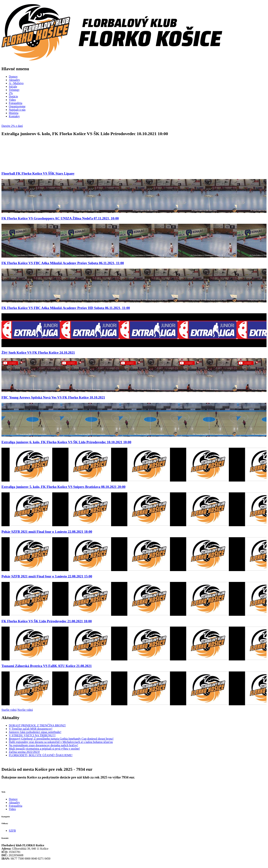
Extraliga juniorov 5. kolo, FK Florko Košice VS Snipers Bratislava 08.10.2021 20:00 (63, 487)
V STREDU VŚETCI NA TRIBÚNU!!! (32, 735)
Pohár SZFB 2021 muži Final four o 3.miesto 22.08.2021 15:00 (47, 576)
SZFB (12, 831)
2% (11, 93)
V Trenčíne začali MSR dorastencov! (31, 729)
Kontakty (14, 116)
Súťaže (13, 87)
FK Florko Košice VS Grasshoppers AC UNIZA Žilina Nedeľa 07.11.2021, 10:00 (60, 218)
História (14, 113)
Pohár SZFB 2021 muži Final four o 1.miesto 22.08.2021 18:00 (47, 532)
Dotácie (13, 96)
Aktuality (14, 80)
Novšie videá (25, 710)
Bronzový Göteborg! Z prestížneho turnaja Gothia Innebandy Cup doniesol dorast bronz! (61, 739)
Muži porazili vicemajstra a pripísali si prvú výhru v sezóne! (44, 749)
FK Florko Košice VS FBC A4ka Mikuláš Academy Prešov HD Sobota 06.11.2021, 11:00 (66, 308)
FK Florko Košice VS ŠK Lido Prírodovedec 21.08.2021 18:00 (47, 621)
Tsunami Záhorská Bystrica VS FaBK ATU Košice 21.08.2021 (47, 666)
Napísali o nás (17, 110)
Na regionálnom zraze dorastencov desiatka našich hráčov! (44, 745)
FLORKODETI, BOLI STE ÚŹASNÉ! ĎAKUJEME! (41, 755)
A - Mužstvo (16, 83)
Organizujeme (17, 106)
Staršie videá (9, 710)
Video (12, 100)
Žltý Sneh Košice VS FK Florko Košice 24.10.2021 (38, 353)
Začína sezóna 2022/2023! (24, 752)
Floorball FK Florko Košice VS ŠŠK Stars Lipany (38, 173)
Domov (13, 77)
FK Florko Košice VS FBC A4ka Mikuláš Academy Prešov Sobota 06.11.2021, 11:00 (63, 263)
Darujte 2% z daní (12, 126)
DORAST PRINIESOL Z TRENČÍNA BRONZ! (37, 725)
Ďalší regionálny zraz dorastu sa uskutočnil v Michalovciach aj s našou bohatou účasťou (61, 742)
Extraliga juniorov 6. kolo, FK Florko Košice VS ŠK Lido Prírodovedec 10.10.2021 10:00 (66, 442)
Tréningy (14, 90)
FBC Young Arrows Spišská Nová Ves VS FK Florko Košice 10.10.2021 (53, 397)
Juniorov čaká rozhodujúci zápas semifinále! (35, 732)
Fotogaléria (16, 103)
